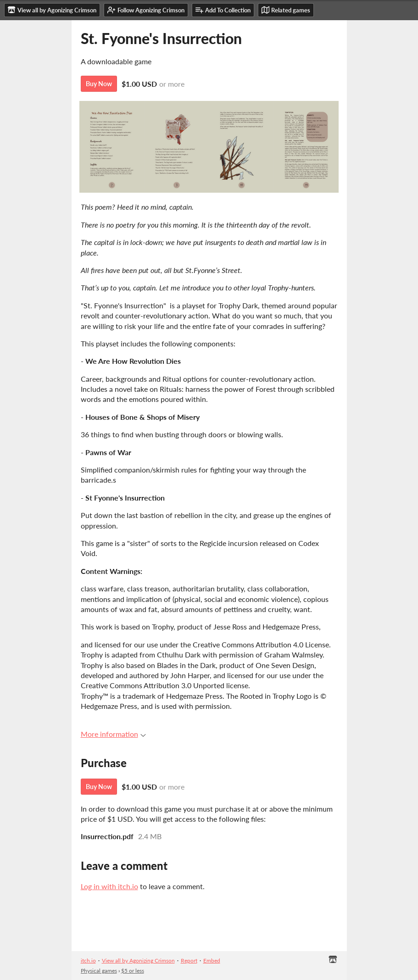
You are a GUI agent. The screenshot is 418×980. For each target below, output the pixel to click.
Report (189, 961)
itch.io (88, 961)
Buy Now (99, 84)
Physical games (99, 971)
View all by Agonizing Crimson (138, 961)
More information (113, 734)
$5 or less (133, 971)
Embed (212, 961)
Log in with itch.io (109, 886)
